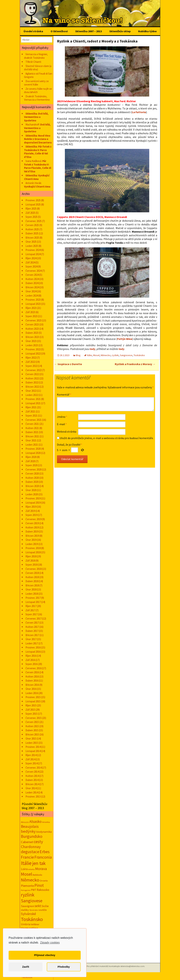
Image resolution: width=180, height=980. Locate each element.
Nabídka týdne (147, 31)
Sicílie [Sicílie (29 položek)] (45, 906)
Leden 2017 (32, 643)
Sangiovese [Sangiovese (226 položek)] (32, 901)
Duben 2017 (32, 631)
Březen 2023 (32, 337)
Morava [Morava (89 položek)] (41, 869)
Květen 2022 (32, 378)
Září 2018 (30, 561)
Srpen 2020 (31, 465)
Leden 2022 (32, 395)
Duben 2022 (32, 382)
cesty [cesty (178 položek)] (38, 842)
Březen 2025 (32, 238)
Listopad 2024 (33, 254)
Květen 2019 (32, 527)
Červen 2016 (32, 672)
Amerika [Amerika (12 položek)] (46, 822)
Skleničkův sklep (120, 31)
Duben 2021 (32, 432)
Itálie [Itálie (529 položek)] (26, 863)
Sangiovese (126, 355)
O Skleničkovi (59, 31)
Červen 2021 (32, 424)
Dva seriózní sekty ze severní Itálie (36, 83)
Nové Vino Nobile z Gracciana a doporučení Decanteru (38, 139)
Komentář (64, 395)
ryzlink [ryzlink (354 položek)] (28, 895)
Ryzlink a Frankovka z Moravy (135, 364)
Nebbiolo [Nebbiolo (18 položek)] (37, 875)
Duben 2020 (32, 482)
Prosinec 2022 (33, 349)
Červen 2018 (32, 573)
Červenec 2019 (33, 519)
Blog (78, 355)
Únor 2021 (31, 440)
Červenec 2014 (33, 768)
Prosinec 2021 (33, 399)
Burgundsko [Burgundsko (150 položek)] (32, 836)
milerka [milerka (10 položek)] (31, 869)
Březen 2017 (32, 635)
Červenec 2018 (33, 569)
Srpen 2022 (31, 366)
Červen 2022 (32, 374)
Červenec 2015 (33, 718)
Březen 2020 (32, 486)
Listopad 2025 (33, 204)
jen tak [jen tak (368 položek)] (39, 863)
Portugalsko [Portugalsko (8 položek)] (26, 890)
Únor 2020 (31, 490)
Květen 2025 (32, 229)
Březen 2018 (32, 585)
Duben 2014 (32, 780)
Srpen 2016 (31, 664)
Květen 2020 (32, 478)
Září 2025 (30, 213)
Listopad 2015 (33, 701)
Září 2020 (30, 461)
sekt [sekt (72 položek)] (38, 906)
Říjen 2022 (31, 358)
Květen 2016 (32, 677)
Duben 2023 (32, 333)
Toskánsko (139, 355)
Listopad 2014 (33, 751)
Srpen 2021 (31, 416)
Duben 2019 (32, 531)
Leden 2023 (32, 345)
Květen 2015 (32, 726)
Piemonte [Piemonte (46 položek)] (27, 886)
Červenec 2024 (33, 271)
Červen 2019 (32, 523)
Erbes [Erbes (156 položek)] (45, 852)
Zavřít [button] (26, 967)
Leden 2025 (32, 246)
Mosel (96, 355)
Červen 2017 (32, 623)
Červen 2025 (32, 225)
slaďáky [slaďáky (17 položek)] (25, 910)
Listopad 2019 (33, 503)
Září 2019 (30, 511)
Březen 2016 (32, 685)
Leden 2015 (32, 743)
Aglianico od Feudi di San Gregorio (38, 75)
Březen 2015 (32, 734)
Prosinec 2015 (33, 697)
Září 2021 (30, 412)
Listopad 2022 (33, 354)
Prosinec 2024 (33, 250)
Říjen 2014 (31, 755)
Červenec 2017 (33, 619)
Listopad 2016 (33, 652)
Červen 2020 (32, 474)
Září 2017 (30, 610)
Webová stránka (67, 432)
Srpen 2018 (31, 565)
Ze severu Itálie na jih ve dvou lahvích (38, 90)
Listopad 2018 (33, 552)
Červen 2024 (32, 275)
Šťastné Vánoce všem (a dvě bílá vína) (38, 68)
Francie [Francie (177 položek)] (27, 857)
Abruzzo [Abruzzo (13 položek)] (25, 822)
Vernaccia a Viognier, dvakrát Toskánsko (36, 56)
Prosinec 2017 (33, 598)
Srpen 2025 (31, 217)
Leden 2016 (32, 693)
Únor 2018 (31, 589)
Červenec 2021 (33, 420)
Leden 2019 (32, 544)
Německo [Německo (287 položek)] (30, 880)
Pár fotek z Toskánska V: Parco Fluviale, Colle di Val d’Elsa (38, 152)
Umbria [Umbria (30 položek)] (26, 924)
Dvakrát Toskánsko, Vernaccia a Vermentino (37, 98)
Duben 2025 (32, 233)
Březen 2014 (32, 784)
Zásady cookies (50, 943)
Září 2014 (30, 759)
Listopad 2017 (33, 602)
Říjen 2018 (31, 556)
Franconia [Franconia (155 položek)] (43, 857)
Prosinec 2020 (33, 449)
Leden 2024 (32, 296)
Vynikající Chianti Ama (37, 177)
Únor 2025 (31, 242)
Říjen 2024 (31, 258)
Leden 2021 (32, 445)
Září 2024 (30, 262)
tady (92, 349)
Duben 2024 (32, 283)
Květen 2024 (32, 279)
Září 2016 (30, 660)
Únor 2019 (31, 540)
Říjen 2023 (31, 308)
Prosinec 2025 (33, 200)
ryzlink (115, 355)
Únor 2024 (31, 291)
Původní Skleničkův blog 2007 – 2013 (35, 806)
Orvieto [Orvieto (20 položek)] (44, 881)
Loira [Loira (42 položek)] (24, 869)
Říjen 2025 (31, 209)
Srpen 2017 (31, 614)
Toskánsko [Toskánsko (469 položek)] (32, 919)
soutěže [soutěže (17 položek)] (43, 910)
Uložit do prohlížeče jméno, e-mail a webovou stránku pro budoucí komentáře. (107, 438)
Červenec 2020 (33, 469)
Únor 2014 (31, 788)
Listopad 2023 (33, 304)
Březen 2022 (32, 387)
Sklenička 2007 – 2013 (89, 31)
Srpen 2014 (31, 763)
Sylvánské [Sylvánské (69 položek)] (28, 914)
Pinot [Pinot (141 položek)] (39, 885)
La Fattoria (139, 112)
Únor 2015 (31, 739)
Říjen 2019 (31, 507)
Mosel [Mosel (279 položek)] (27, 874)
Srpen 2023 (31, 316)
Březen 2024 (32, 287)
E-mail (62, 424)
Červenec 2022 (33, 370)
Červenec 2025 (33, 221)
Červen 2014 (32, 772)
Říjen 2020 (31, 457)
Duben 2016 (32, 681)
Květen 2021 (32, 428)
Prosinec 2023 (33, 300)
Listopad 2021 (33, 403)
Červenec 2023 (33, 320)
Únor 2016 (31, 689)
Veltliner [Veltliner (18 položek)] (35, 924)
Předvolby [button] (64, 967)
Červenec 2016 (33, 668)
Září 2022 (30, 362)
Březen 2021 (32, 436)
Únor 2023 (31, 341)
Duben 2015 (32, 730)
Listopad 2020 (33, 453)
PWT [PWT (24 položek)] (34, 890)
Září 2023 (30, 312)
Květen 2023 (32, 329)
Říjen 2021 (31, 407)
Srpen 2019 (31, 515)
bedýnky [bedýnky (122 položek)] (28, 831)
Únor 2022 (31, 391)
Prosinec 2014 (33, 747)
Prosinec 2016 (33, 647)
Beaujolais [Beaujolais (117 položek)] (30, 826)
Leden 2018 (32, 594)
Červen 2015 (32, 722)
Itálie (89, 355)
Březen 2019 (32, 536)
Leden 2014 (32, 792)
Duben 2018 (32, 581)
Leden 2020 (32, 494)
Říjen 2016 (31, 656)
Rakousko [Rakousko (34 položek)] (43, 890)
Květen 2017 (32, 627)
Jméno (62, 417)
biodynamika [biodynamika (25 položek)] (44, 832)
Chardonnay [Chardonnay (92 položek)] (31, 847)
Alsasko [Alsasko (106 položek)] (36, 821)
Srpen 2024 (31, 266)
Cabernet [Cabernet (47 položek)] (27, 842)
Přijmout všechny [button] (45, 955)
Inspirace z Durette (68, 364)
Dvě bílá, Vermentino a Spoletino (36, 117)
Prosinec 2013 (33, 796)
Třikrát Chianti (33, 62)
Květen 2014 (32, 776)
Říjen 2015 (31, 705)
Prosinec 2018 (33, 548)
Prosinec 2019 (33, 498)
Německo (106, 355)
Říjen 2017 (31, 606)
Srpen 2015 (31, 714)
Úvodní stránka (33, 31)
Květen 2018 (32, 577)
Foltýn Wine (125, 339)
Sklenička (31, 114)
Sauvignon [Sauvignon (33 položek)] (28, 906)
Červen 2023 (32, 324)
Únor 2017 (31, 639)
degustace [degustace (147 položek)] (30, 852)
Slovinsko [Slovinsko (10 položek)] (34, 910)
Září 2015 (30, 710)
